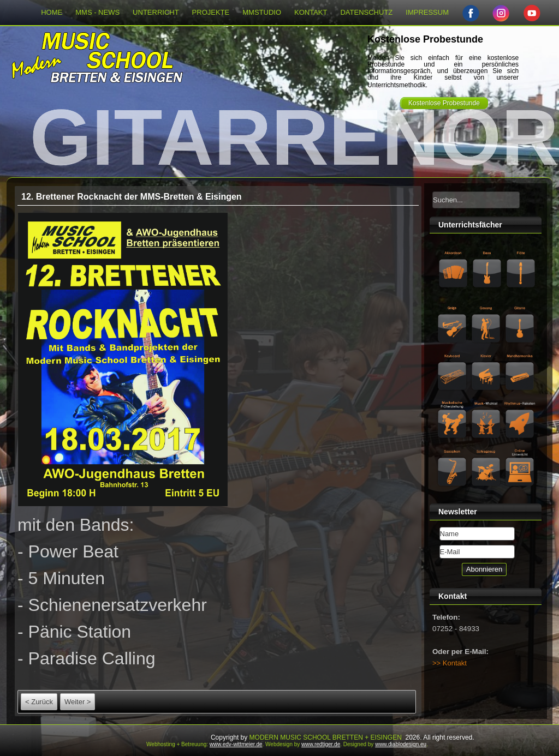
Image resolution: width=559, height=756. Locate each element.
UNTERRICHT (156, 12)
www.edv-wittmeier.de (236, 744)
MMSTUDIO (262, 12)
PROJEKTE (211, 12)
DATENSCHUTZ (366, 12)
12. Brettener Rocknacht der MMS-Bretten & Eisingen (132, 197)
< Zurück (39, 702)
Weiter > (78, 702)
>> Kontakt (450, 663)
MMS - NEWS (97, 12)
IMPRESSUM (427, 12)
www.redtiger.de (321, 744)
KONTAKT (311, 12)
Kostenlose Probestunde (444, 103)
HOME (52, 12)
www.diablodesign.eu (401, 744)
